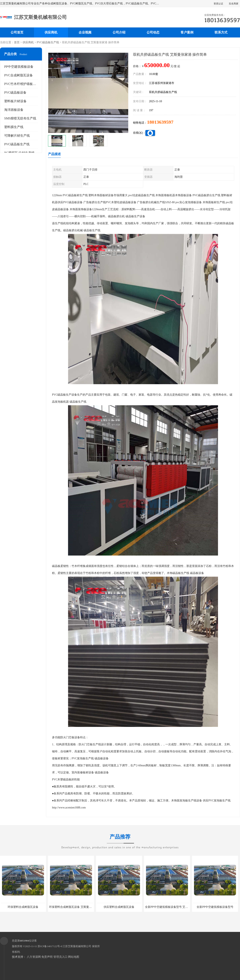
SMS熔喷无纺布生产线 (20, 118)
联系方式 (221, 32)
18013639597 (160, 122)
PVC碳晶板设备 (15, 92)
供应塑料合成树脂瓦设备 (119, 907)
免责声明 (47, 957)
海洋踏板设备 (14, 110)
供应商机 (51, 32)
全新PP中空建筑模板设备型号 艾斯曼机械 (171, 907)
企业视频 (85, 32)
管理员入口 (60, 957)
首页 (17, 42)
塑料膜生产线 (14, 127)
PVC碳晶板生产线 (48, 42)
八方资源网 (34, 957)
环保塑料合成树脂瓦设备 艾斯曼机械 (72, 907)
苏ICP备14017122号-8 (50, 946)
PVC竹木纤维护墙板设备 (22, 84)
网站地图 (74, 957)
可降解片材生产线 (17, 136)
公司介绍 (119, 32)
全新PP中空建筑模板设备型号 (215, 907)
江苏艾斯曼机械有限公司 (77, 946)
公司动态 (153, 32)
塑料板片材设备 (15, 101)
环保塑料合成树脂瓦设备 (23, 907)
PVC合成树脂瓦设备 (18, 75)
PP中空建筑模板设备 (19, 67)
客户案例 (187, 32)
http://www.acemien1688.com (69, 808)
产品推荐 (120, 839)
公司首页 (17, 32)
